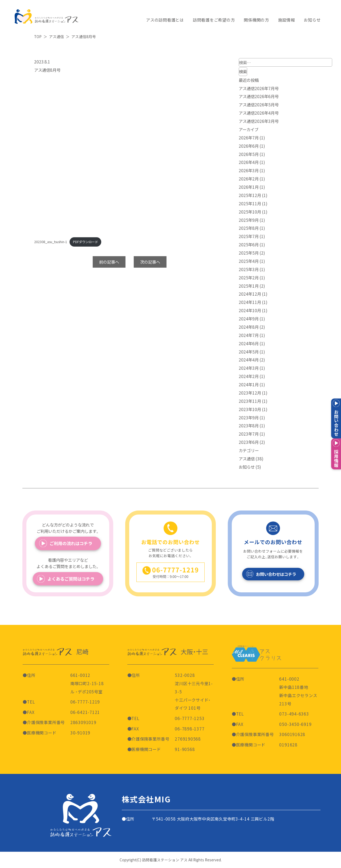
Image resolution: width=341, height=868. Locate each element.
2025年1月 (249, 286)
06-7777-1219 (85, 702)
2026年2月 (249, 179)
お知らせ (247, 467)
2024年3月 (249, 368)
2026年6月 (249, 146)
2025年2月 (249, 278)
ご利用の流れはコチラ (71, 543)
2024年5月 (249, 352)
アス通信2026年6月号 (259, 96)
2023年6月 (249, 442)
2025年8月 (249, 228)
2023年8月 (249, 425)
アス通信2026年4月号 (259, 113)
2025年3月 (249, 269)
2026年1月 (249, 187)
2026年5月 (249, 154)
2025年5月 (249, 253)
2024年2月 (249, 376)
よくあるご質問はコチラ (71, 579)
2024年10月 (250, 310)
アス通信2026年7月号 (259, 88)
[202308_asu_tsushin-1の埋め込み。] (130, 154)
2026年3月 (249, 170)
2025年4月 (249, 261)
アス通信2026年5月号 (259, 105)
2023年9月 (249, 417)
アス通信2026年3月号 (259, 121)
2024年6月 (249, 343)
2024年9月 (249, 319)
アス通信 (247, 459)
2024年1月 (249, 384)
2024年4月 (249, 360)
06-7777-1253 (190, 718)
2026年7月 (249, 138)
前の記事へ (109, 262)
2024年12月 (250, 294)
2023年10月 (250, 409)
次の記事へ (150, 262)
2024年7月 (249, 335)
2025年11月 (250, 203)
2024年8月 (249, 327)
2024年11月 (250, 302)
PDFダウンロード (86, 242)
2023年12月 (250, 393)
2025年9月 (249, 220)
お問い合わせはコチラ (276, 574)
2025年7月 (249, 236)
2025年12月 (250, 195)
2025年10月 (250, 212)
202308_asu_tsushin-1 (51, 242)
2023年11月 (250, 401)
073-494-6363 (294, 714)
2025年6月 (249, 244)
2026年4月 (249, 162)
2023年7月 (249, 434)
